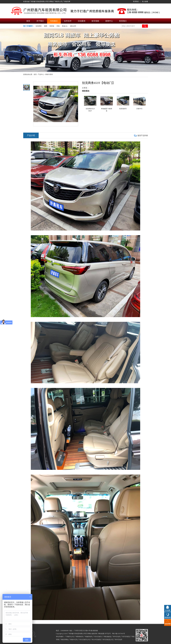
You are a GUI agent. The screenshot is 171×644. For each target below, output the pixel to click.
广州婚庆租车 (88, 637)
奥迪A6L (65, 26)
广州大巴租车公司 (84, 640)
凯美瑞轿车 (123, 109)
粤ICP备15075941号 (119, 634)
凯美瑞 (52, 26)
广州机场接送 (107, 637)
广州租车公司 (69, 637)
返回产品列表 (143, 136)
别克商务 (39, 26)
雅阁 (46, 26)
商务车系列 (49, 74)
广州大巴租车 (97, 637)
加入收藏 (145, 1)
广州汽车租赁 (125, 637)
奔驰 (58, 26)
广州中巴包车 (116, 637)
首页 (35, 74)
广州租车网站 (64, 640)
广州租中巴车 (73, 640)
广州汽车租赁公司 (107, 640)
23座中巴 (139, 109)
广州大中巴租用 (95, 640)
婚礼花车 (73, 26)
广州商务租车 (79, 637)
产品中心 (41, 74)
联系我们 (136, 1)
